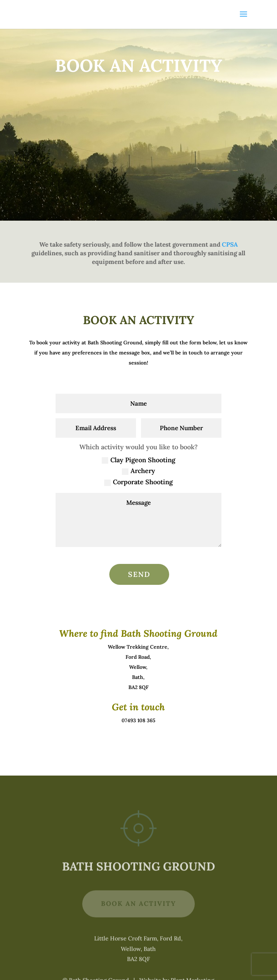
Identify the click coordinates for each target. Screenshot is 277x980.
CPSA (230, 244)
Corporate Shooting (138, 482)
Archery (138, 471)
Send (139, 574)
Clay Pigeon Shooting (138, 460)
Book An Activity (138, 916)
